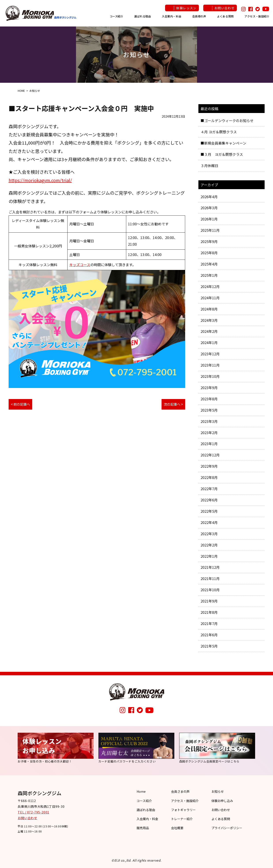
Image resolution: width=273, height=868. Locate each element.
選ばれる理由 (143, 16)
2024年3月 (209, 320)
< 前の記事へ (21, 404)
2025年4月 (209, 264)
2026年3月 (209, 208)
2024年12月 (210, 286)
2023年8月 (209, 399)
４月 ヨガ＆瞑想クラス (219, 132)
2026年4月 (209, 197)
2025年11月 (210, 230)
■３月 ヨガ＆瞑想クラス (222, 154)
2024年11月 (210, 298)
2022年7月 (209, 489)
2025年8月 (209, 253)
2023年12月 (210, 354)
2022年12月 (210, 455)
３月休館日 (209, 166)
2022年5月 (209, 511)
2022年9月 (209, 466)
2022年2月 (209, 545)
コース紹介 (117, 16)
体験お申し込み (222, 801)
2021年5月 (209, 646)
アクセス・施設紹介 (257, 16)
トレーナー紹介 (182, 819)
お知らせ (218, 791)
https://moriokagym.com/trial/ (40, 180)
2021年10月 (210, 590)
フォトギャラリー (183, 810)
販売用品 (143, 828)
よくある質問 (225, 16)
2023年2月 (209, 433)
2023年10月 (210, 376)
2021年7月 (209, 623)
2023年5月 (209, 410)
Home (141, 791)
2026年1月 (209, 219)
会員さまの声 (180, 791)
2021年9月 (209, 601)
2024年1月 (209, 343)
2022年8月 (209, 477)
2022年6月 (209, 500)
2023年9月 (209, 388)
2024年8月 (209, 309)
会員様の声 (199, 16)
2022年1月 (209, 556)
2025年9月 (209, 241)
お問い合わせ (224, 8)
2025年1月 (209, 275)
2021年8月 (209, 612)
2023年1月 (209, 444)
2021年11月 (210, 578)
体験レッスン (186, 8)
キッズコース (80, 265)
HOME (21, 91)
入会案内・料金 (171, 16)
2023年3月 (209, 421)
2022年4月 (209, 522)
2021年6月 (209, 635)
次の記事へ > (173, 404)
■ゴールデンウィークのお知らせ (227, 121)
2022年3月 (209, 534)
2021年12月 (210, 567)
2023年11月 (210, 365)
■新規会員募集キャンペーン (223, 143)
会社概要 (177, 828)
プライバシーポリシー (227, 828)
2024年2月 (209, 331)
